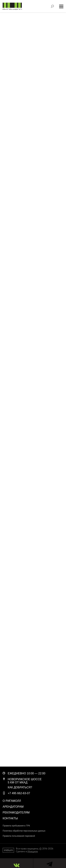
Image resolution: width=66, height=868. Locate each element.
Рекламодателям (16, 813)
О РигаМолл (12, 801)
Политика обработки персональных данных (24, 831)
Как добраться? (20, 787)
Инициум (33, 852)
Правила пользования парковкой (19, 836)
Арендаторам (13, 807)
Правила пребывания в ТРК (16, 826)
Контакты (10, 818)
